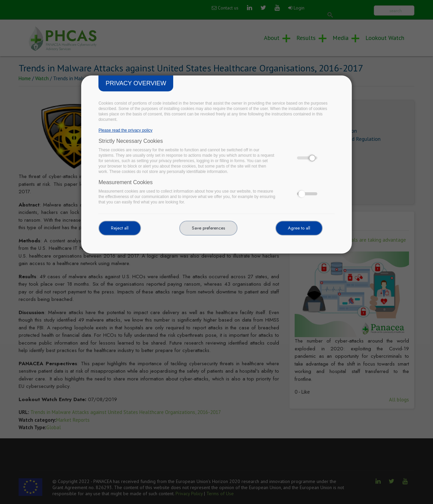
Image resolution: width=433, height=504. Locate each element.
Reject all (120, 228)
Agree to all (299, 228)
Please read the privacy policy (125, 130)
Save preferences (208, 228)
